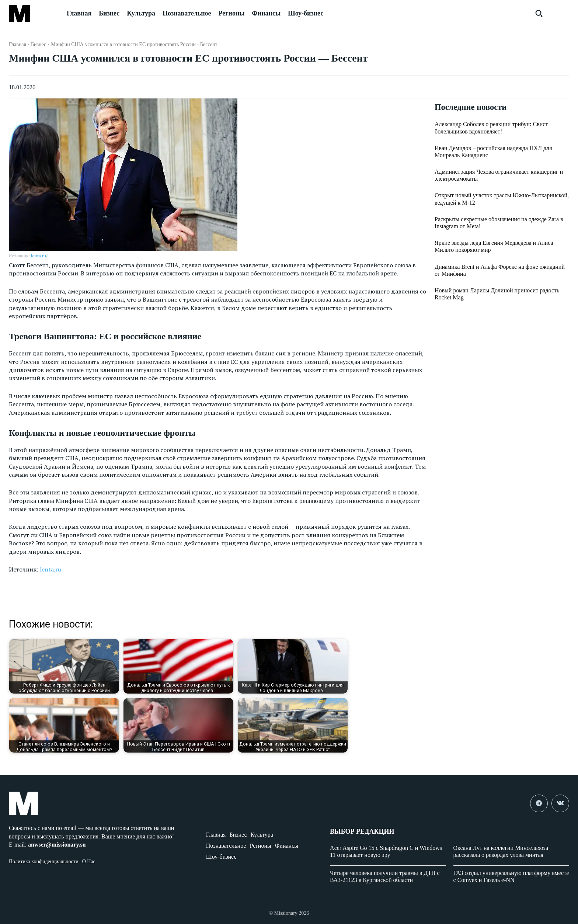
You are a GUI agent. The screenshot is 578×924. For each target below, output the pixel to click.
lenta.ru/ (39, 256)
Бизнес (39, 44)
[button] (539, 13)
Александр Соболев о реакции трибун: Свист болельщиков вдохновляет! (491, 128)
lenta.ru (51, 569)
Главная (18, 44)
